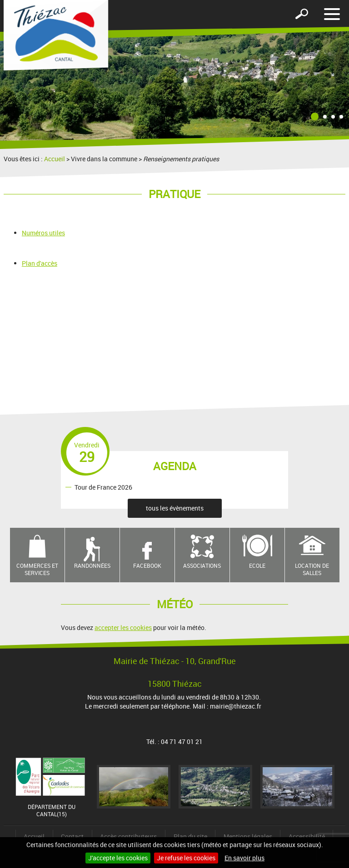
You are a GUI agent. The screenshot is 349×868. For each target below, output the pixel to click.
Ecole (257, 565)
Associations (202, 565)
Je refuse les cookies (186, 858)
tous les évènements (175, 508)
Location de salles (312, 569)
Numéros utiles (43, 233)
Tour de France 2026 (103, 487)
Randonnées (92, 565)
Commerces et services (37, 569)
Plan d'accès (40, 263)
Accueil (55, 159)
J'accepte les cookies (118, 858)
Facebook (147, 565)
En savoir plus (244, 858)
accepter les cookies (123, 627)
